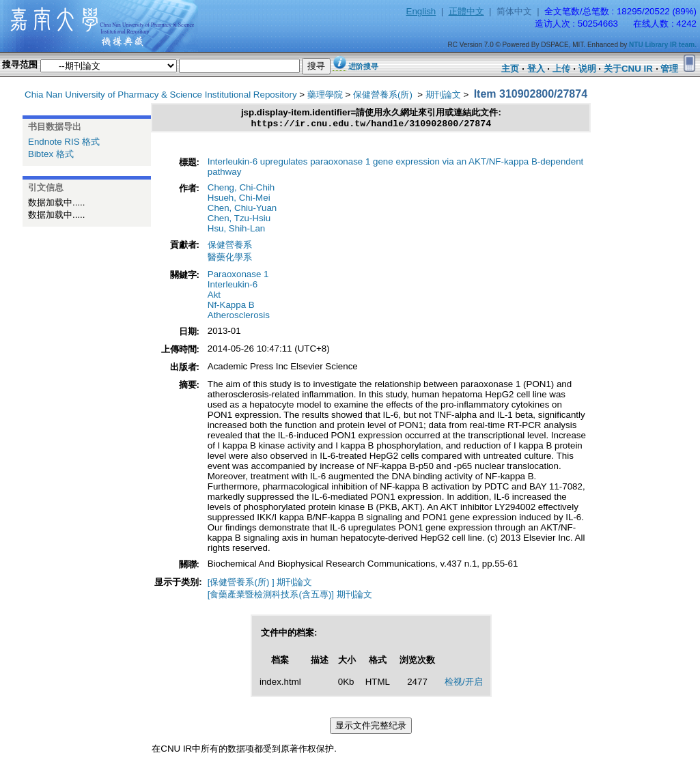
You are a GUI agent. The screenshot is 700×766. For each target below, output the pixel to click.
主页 (510, 69)
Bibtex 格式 (51, 154)
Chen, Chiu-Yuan (242, 210)
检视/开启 (464, 684)
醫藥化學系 (230, 259)
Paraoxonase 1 (238, 276)
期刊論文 (443, 95)
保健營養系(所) (384, 95)
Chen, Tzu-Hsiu (239, 220)
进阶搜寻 (363, 66)
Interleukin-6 (233, 286)
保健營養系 (230, 247)
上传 (561, 69)
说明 (587, 69)
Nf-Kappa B (231, 307)
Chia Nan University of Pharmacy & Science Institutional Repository (161, 95)
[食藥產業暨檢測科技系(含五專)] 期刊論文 (290, 596)
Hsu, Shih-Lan (236, 230)
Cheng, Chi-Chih (241, 189)
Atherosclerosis (239, 317)
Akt (214, 297)
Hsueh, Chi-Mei (239, 200)
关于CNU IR (628, 69)
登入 (536, 69)
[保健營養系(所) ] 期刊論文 (260, 584)
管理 (669, 69)
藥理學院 (325, 95)
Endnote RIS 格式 (64, 142)
